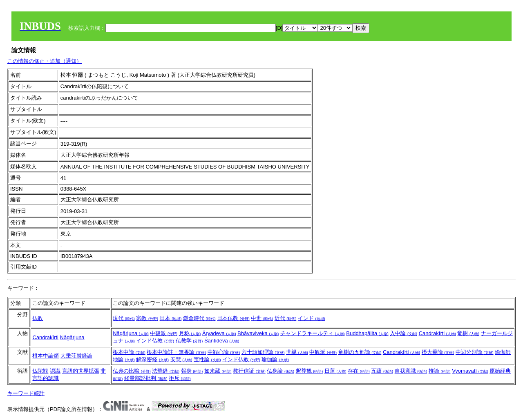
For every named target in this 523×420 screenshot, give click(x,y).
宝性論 (207, 359)
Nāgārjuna (72, 337)
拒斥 (180, 378)
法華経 (166, 371)
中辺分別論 (475, 352)
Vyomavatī (470, 371)
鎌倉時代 (199, 318)
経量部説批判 (146, 378)
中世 (262, 318)
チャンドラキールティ (313, 333)
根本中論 (129, 352)
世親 (297, 352)
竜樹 (468, 333)
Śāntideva (222, 341)
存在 (359, 371)
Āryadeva (219, 333)
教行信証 (249, 371)
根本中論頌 (46, 356)
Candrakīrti (45, 337)
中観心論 (224, 352)
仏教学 (189, 341)
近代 (286, 318)
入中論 (403, 333)
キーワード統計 (26, 393)
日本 (171, 318)
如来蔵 (218, 371)
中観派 (164, 333)
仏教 (38, 318)
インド (312, 318)
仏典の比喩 (132, 371)
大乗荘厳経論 (76, 356)
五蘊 (382, 371)
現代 (124, 318)
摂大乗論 (438, 352)
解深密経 (152, 359)
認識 (55, 371)
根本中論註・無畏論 (176, 352)
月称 (190, 333)
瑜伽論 (275, 359)
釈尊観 (310, 371)
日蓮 (335, 371)
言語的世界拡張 (81, 371)
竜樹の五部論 (360, 352)
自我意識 (411, 371)
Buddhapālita (367, 333)
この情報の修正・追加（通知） (45, 61)
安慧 (181, 359)
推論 (440, 371)
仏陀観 (40, 371)
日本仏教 (233, 318)
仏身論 (280, 371)
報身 (192, 371)
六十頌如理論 (263, 352)
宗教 (147, 318)
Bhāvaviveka (258, 333)
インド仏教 (155, 341)
